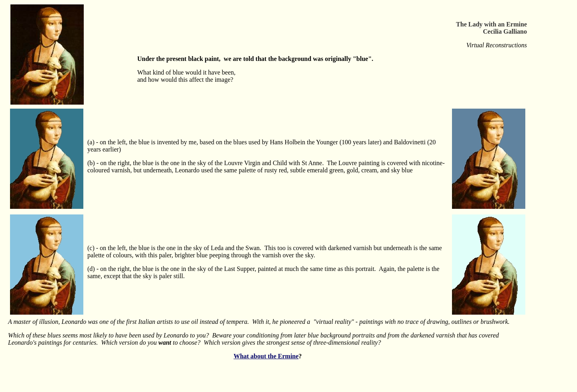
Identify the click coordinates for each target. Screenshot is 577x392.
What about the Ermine (266, 356)
